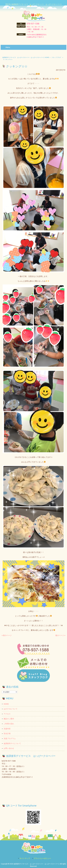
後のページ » (60, 635)
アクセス (7, 714)
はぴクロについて (11, 709)
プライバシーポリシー (42, 858)
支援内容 (7, 729)
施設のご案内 (9, 719)
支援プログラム (10, 738)
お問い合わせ (9, 748)
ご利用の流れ (9, 724)
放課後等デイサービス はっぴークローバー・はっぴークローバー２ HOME (26, 57)
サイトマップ (25, 858)
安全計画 (7, 734)
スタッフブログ (56, 57)
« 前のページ (7, 635)
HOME (6, 704)
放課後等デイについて (12, 743)
